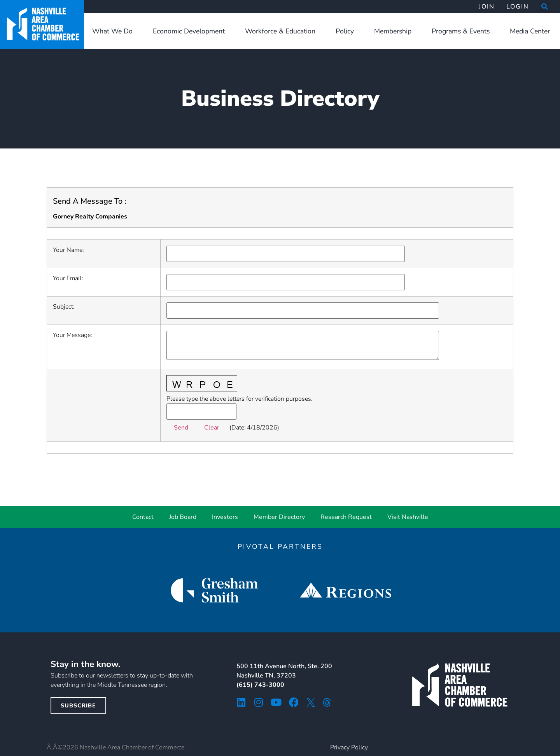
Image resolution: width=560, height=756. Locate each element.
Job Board (183, 517)
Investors (225, 517)
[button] (544, 7)
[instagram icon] (259, 702)
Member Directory (279, 517)
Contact (143, 517)
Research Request (346, 517)
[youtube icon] (276, 702)
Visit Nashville (408, 517)
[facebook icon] (294, 702)
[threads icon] (327, 702)
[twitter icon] (311, 702)
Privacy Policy (349, 747)
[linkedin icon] (241, 702)
